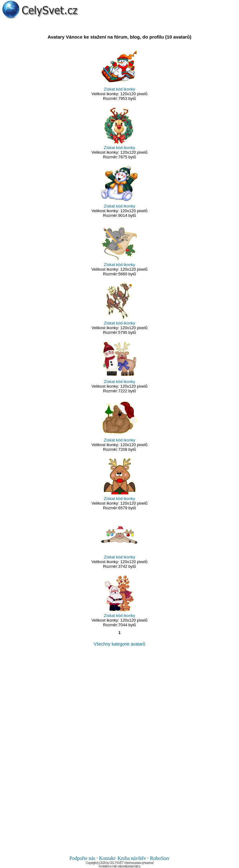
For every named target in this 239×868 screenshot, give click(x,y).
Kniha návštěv (132, 858)
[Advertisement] (119, 751)
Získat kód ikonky (119, 89)
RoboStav (160, 858)
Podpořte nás (82, 858)
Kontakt (107, 858)
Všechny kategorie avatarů (119, 644)
